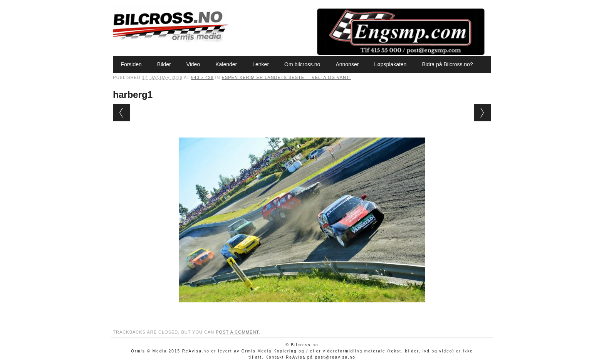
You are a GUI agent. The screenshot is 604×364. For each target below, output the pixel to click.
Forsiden (131, 64)
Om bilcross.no (302, 64)
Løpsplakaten (390, 64)
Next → (482, 113)
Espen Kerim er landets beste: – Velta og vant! (286, 77)
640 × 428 (202, 77)
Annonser (347, 64)
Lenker (261, 64)
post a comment (237, 332)
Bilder (164, 64)
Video (193, 64)
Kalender (226, 64)
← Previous (122, 113)
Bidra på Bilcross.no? (447, 64)
